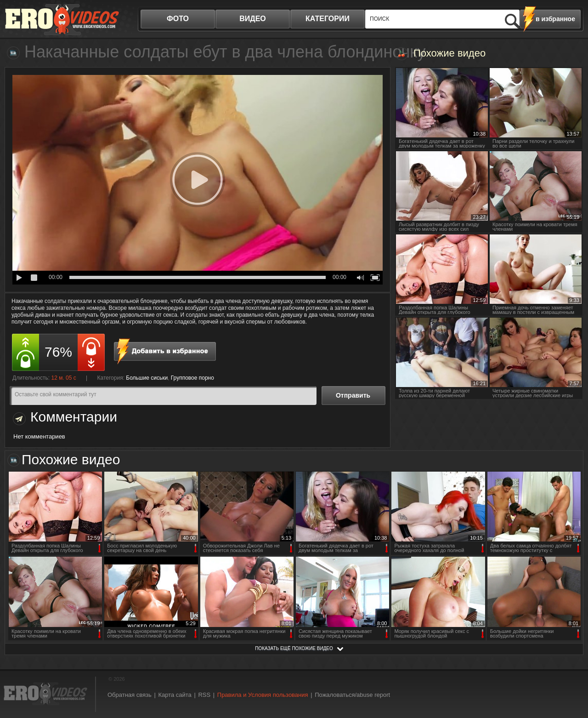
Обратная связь (130, 695)
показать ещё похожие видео (294, 648)
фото (178, 19)
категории (328, 19)
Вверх (571, 674)
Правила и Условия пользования (263, 695)
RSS (204, 695)
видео (253, 19)
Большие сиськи (147, 378)
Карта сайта (175, 695)
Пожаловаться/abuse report (352, 695)
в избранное (555, 19)
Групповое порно (192, 378)
